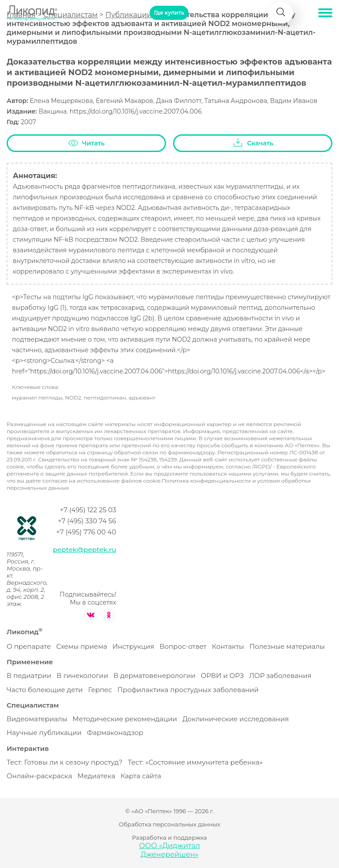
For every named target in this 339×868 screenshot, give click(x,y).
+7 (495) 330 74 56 (87, 521)
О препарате (29, 646)
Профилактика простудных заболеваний (188, 690)
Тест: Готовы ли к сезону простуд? (64, 762)
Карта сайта (141, 776)
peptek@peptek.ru (85, 550)
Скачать (253, 143)
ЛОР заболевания (280, 676)
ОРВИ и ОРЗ (222, 676)
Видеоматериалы (37, 719)
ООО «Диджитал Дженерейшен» (169, 850)
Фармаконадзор (115, 733)
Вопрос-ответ (183, 646)
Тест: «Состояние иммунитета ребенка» (195, 762)
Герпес (100, 690)
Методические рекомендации (125, 719)
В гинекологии (82, 676)
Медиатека (96, 776)
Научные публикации (44, 733)
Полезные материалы (287, 646)
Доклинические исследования (235, 719)
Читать (86, 144)
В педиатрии (29, 676)
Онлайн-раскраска (39, 776)
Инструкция (134, 646)
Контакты (228, 646)
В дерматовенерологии (154, 676)
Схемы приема (82, 646)
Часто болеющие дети (45, 690)
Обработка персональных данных (169, 824)
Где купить (169, 13)
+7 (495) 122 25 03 (88, 510)
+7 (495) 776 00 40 (86, 532)
